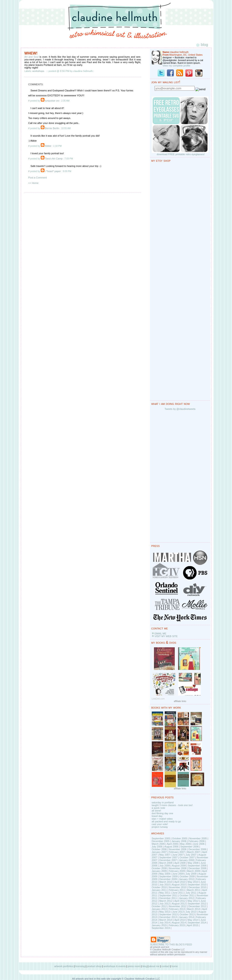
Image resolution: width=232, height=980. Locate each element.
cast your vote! (160, 824)
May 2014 (193, 920)
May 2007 (165, 855)
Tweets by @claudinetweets (180, 409)
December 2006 (197, 849)
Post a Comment (38, 178)
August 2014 (179, 923)
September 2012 (197, 904)
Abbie (48, 146)
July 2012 (165, 904)
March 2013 (193, 909)
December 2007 (168, 860)
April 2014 (180, 920)
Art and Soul (32, 57)
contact (166, 966)
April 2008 (180, 863)
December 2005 (161, 841)
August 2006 (171, 847)
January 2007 (159, 852)
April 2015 (193, 925)
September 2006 (190, 847)
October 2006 (159, 849)
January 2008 (187, 860)
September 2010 (197, 885)
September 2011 (168, 895)
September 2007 (168, 857)
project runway (160, 827)
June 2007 (178, 855)
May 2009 (165, 874)
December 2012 (197, 906)
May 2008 (193, 863)
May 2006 (186, 844)
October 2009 (187, 876)
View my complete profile (176, 66)
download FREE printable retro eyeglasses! (181, 154)
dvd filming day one (163, 813)
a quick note (158, 808)
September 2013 (168, 914)
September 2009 (168, 876)
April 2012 (180, 901)
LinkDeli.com (158, 699)
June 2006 (199, 844)
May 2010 (193, 882)
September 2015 (161, 928)
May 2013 (165, 912)
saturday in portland (163, 802)
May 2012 (193, 901)
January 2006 (179, 841)
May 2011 (165, 893)
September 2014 (197, 923)
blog (145, 966)
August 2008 (179, 866)
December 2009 (168, 879)
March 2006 (158, 844)
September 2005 (161, 838)
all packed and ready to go (166, 821)
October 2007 (187, 857)
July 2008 (165, 866)
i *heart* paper (53, 171)
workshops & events (115, 966)
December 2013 (168, 917)
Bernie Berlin (52, 128)
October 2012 (159, 906)
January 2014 (187, 917)
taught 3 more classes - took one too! (172, 805)
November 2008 (178, 868)
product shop (94, 966)
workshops (38, 71)
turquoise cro (52, 101)
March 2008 (166, 863)
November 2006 (178, 849)
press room (134, 966)
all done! (157, 811)
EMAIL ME (160, 634)
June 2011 (178, 893)
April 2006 (172, 844)
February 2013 (177, 909)
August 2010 (179, 885)
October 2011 (187, 895)
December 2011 (168, 898)
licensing (80, 966)
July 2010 (165, 885)
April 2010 (180, 882)
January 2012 (187, 898)
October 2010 (159, 887)
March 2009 (193, 871)
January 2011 (159, 890)
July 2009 (191, 874)
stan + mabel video (162, 819)
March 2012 (166, 901)
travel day (157, 816)
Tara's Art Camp (54, 159)
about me (154, 966)
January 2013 (159, 909)
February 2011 (177, 890)
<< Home (33, 183)
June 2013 (178, 912)
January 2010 (187, 879)
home (175, 966)
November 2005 (198, 838)
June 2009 (178, 874)
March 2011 (193, 890)
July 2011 (191, 893)
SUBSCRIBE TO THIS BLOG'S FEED (171, 944)
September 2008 (197, 866)
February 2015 (177, 925)
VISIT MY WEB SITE (166, 636)
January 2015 (159, 925)
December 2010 (197, 887)
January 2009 (159, 871)
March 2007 (193, 852)
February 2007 (177, 852)
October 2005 (180, 838)
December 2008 (197, 868)
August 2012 (179, 904)
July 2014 (165, 923)
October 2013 (187, 914)
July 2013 (191, 912)
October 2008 (159, 868)
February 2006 (197, 841)
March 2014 (166, 920)
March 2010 (166, 882)
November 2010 (178, 887)
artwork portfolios (64, 966)
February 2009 (177, 871)
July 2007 (191, 855)
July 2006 (157, 847)
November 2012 (178, 906)
